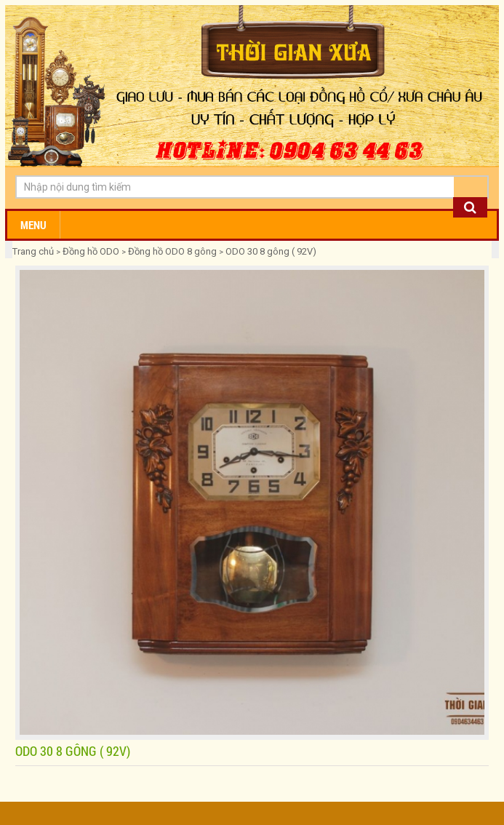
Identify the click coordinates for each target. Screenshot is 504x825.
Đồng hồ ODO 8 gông (172, 251)
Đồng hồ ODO (91, 251)
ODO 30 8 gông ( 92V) (271, 251)
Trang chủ (34, 251)
